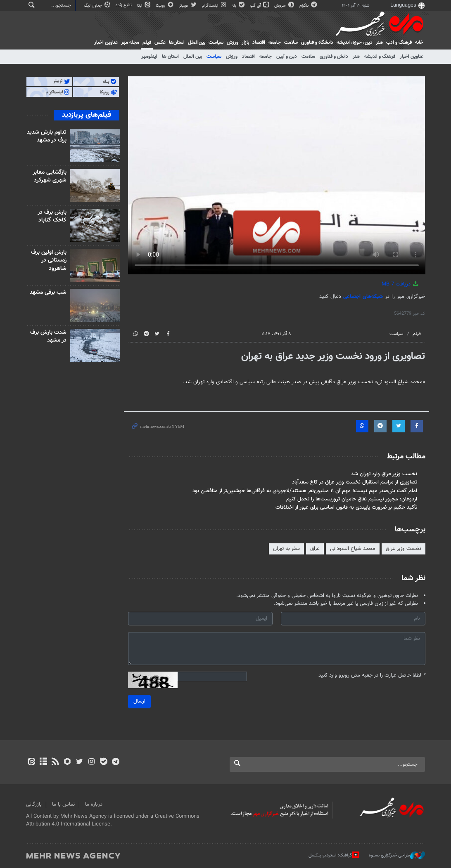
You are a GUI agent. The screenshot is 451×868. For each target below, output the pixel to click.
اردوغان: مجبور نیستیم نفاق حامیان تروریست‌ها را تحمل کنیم (351, 499)
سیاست (216, 42)
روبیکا (165, 6)
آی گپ (260, 6)
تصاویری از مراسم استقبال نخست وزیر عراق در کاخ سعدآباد (354, 482)
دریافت (401, 284)
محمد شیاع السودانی (352, 549)
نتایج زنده (124, 5)
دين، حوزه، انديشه (355, 42)
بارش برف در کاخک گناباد (52, 217)
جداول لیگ (98, 6)
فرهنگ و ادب (399, 42)
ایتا (144, 6)
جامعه (275, 42)
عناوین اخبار (412, 57)
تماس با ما (63, 804)
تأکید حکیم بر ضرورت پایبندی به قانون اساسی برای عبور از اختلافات (346, 507)
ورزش (233, 42)
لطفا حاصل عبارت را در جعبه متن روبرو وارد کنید (371, 676)
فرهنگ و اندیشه (380, 57)
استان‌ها (177, 42)
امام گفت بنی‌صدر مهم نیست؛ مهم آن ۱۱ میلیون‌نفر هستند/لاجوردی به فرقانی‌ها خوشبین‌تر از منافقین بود (304, 491)
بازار (245, 42)
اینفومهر (149, 57)
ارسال (139, 701)
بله (239, 6)
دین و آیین (287, 57)
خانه (419, 42)
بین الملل (193, 57)
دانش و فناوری (334, 57)
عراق (315, 549)
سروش (285, 6)
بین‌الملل (197, 42)
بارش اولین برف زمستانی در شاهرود (49, 261)
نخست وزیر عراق (403, 549)
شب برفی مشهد (49, 292)
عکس (160, 42)
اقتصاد (259, 42)
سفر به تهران (286, 549)
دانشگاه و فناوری (317, 42)
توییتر (188, 6)
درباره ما (94, 804)
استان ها (170, 57)
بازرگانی (34, 804)
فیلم (147, 42)
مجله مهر (130, 42)
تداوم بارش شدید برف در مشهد (47, 137)
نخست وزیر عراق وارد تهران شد (384, 474)
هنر (379, 42)
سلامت (291, 42)
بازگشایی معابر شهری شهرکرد (50, 177)
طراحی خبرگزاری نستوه (397, 855)
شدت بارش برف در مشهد (49, 337)
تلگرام (309, 6)
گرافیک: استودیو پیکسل (334, 855)
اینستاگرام (215, 6)
